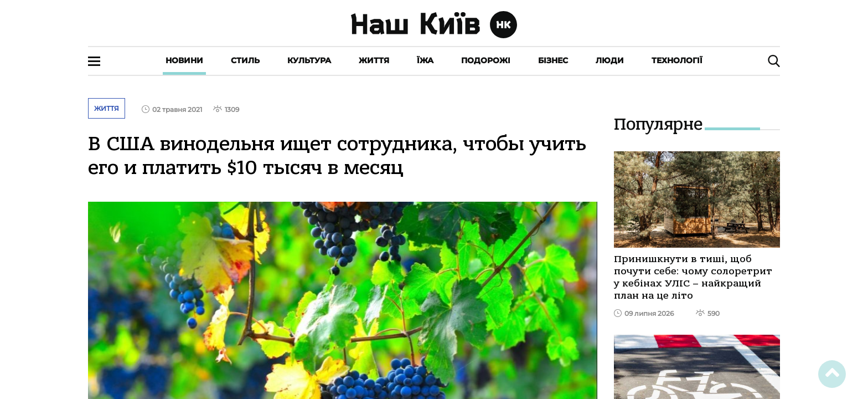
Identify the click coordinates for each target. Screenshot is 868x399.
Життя (374, 60)
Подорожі (486, 60)
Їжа (425, 60)
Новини (184, 60)
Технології (677, 60)
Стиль (245, 60)
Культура (309, 60)
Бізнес (553, 60)
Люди (610, 60)
